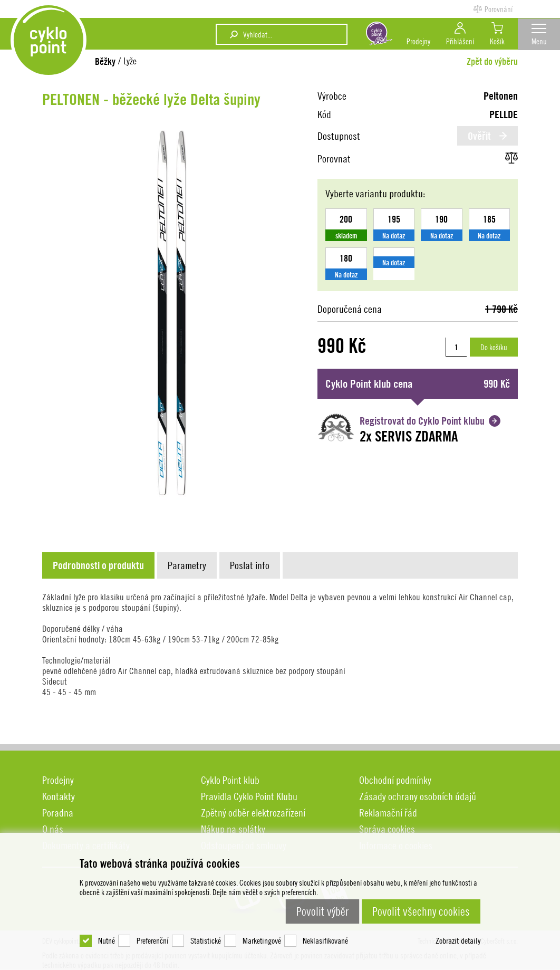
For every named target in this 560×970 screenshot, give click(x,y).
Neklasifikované (325, 928)
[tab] (100, 565)
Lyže (130, 61)
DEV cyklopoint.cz (53, 44)
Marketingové (262, 928)
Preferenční (153, 928)
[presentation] (98, 565)
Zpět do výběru (492, 61)
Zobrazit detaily (458, 928)
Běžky (105, 61)
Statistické (206, 928)
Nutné (107, 928)
